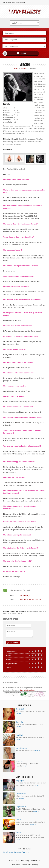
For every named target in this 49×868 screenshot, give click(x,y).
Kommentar (11, 632)
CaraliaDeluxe (21, 794)
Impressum (16, 865)
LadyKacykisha (21, 807)
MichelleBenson (21, 748)
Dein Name (11, 626)
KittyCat (18, 833)
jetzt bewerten (13, 643)
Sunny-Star (20, 722)
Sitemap (35, 865)
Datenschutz (26, 865)
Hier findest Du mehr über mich (31, 599)
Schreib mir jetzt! (26, 596)
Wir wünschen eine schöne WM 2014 (16, 852)
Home (16, 69)
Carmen (18, 820)
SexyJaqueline (21, 781)
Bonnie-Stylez (21, 709)
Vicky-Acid (19, 761)
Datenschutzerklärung (27, 690)
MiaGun (25, 65)
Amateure (24, 69)
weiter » (18, 714)
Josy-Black (19, 735)
